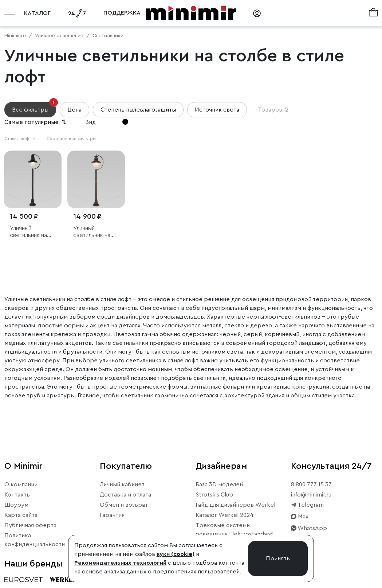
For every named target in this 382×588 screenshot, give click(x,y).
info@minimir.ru (311, 495)
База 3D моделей (219, 484)
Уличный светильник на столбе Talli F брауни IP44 (92, 232)
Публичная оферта (30, 525)
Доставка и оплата (125, 495)
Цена (74, 110)
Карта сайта (21, 515)
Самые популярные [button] (36, 122)
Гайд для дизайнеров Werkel (235, 505)
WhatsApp (309, 528)
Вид (90, 122)
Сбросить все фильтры (71, 139)
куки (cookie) (176, 554)
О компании (21, 484)
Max (300, 517)
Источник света (217, 110)
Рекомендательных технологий (120, 563)
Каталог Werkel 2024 (225, 515)
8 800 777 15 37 (311, 484)
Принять (278, 558)
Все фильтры (34, 107)
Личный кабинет (122, 484)
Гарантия (112, 515)
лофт (28, 139)
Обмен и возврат (124, 505)
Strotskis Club (214, 495)
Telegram (307, 505)
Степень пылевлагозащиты (138, 110)
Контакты (17, 495)
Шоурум (16, 505)
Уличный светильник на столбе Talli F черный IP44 (28, 232)
